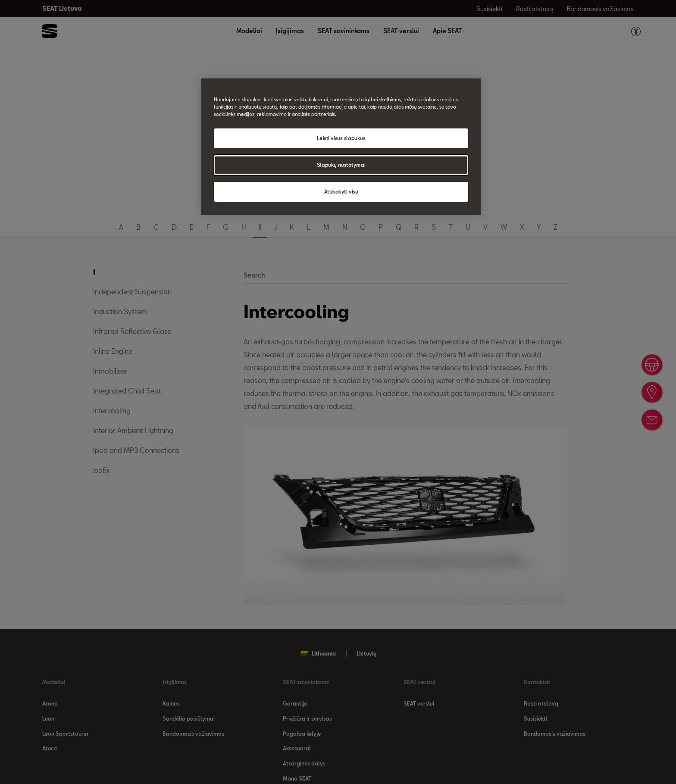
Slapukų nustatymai (341, 165)
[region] (341, 147)
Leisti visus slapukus (341, 138)
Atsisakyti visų (341, 192)
